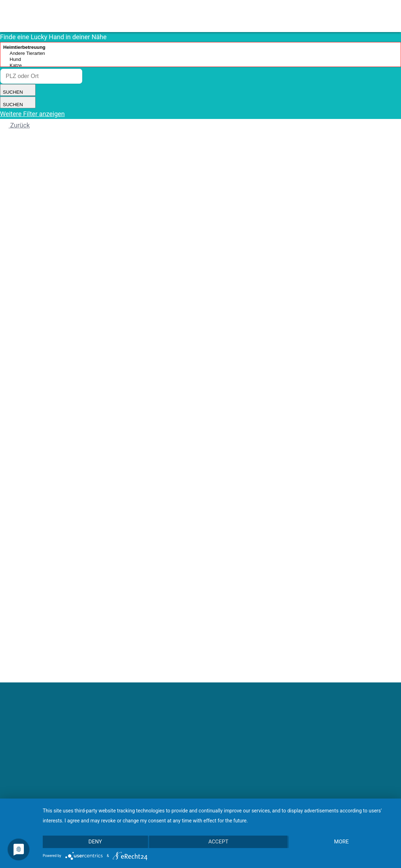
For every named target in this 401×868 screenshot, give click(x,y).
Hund (200, 60)
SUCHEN (18, 90)
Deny (95, 842)
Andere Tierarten (200, 54)
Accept (218, 842)
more (342, 842)
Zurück (15, 125)
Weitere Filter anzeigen (32, 114)
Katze (200, 66)
